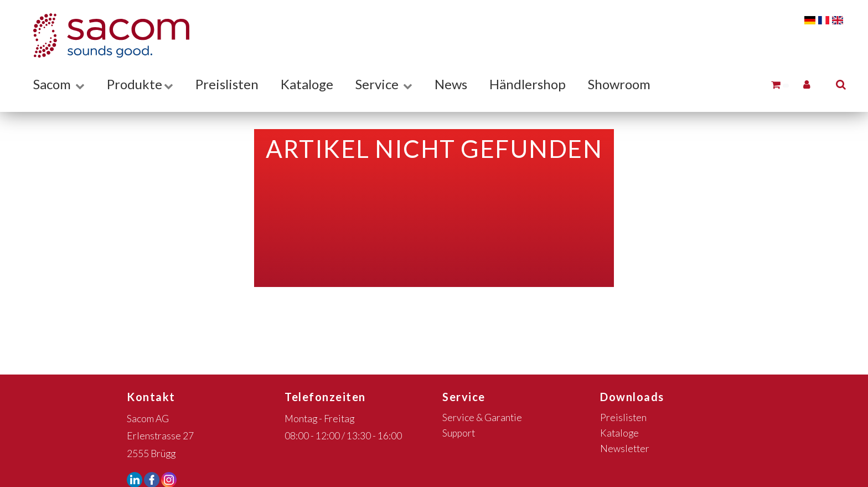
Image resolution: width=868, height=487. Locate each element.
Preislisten (227, 84)
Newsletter (625, 448)
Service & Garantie (482, 417)
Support (459, 433)
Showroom (619, 84)
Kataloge (307, 84)
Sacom (59, 84)
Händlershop (528, 84)
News (451, 84)
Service (384, 84)
